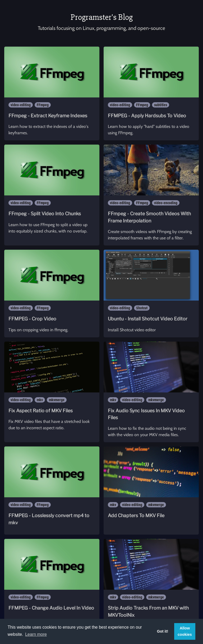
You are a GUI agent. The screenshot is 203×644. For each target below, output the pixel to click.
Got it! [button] (163, 631)
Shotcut (142, 308)
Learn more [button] (36, 634)
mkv (40, 400)
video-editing (21, 105)
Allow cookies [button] (185, 631)
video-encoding (166, 203)
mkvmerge (57, 400)
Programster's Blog (102, 17)
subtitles (161, 105)
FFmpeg (43, 105)
